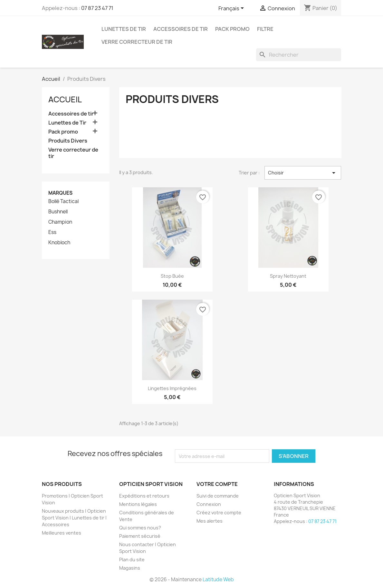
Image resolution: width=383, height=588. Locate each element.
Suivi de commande (218, 496)
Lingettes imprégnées (172, 388)
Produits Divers (68, 141)
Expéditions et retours (144, 496)
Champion (60, 222)
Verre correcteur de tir (137, 42)
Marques (60, 193)
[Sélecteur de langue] (232, 9)
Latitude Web (218, 579)
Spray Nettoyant (288, 276)
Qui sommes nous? (140, 528)
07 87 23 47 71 (97, 8)
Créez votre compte (219, 513)
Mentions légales (138, 504)
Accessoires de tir (181, 29)
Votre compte (217, 484)
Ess (52, 232)
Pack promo (232, 29)
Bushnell (58, 212)
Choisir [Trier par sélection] (303, 173)
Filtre (265, 29)
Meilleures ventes (62, 533)
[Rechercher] (299, 55)
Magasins (130, 568)
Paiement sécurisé (140, 536)
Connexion (209, 504)
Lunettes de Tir (124, 29)
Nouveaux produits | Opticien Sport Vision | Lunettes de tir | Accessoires (74, 518)
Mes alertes (210, 521)
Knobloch (59, 243)
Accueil (65, 99)
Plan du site (132, 560)
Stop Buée (172, 276)
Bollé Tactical (63, 201)
